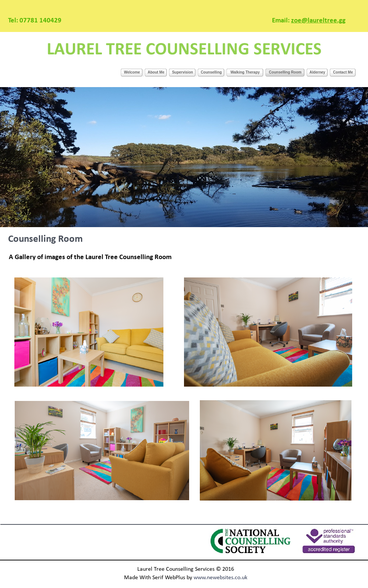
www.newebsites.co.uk (220, 578)
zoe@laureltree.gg (318, 21)
